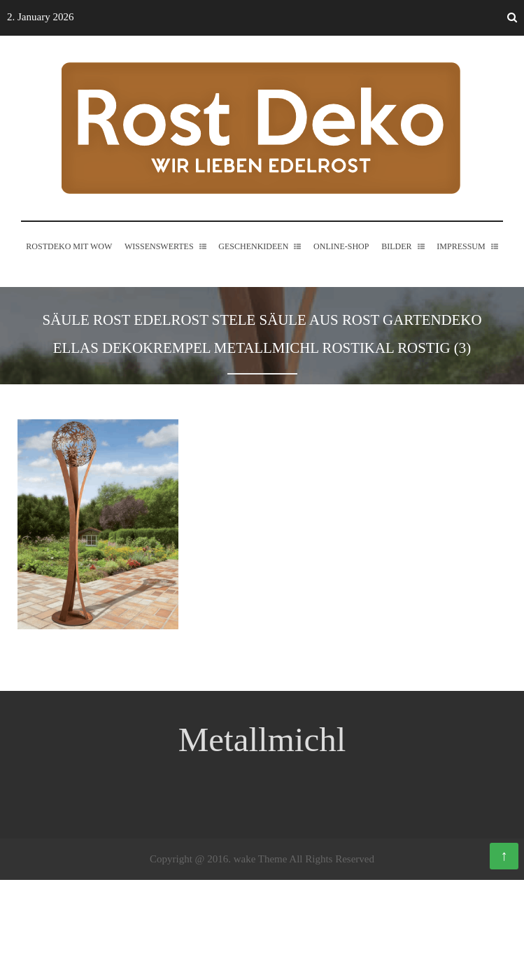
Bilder (396, 271)
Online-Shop (341, 271)
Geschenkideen (253, 271)
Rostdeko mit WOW (69, 271)
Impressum (461, 271)
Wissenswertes (159, 271)
